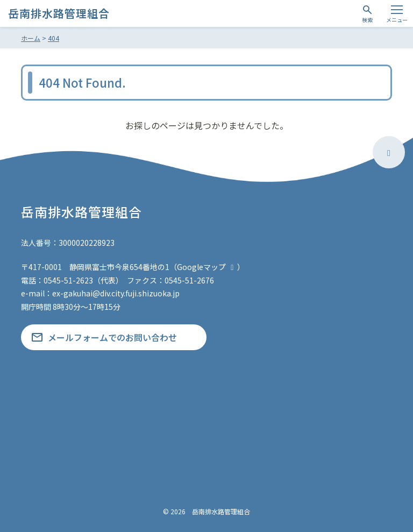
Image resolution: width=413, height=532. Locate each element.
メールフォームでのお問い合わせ (112, 337)
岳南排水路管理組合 (59, 13)
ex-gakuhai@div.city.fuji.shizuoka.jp (116, 293)
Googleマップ (207, 267)
